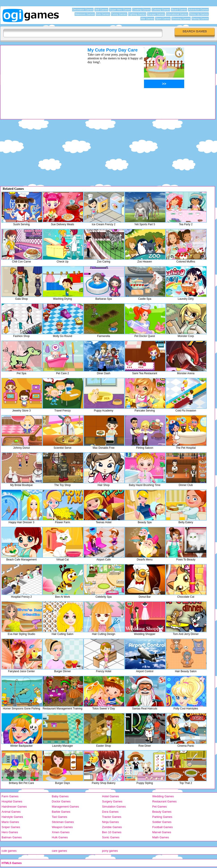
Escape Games (156, 14)
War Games (147, 19)
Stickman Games (63, 822)
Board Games (179, 10)
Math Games (161, 837)
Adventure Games (198, 10)
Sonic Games (111, 837)
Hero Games (10, 832)
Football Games (163, 827)
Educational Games (177, 14)
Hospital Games (12, 801)
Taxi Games (59, 817)
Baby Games (60, 796)
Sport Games (163, 19)
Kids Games (103, 14)
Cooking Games (141, 10)
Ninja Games (110, 822)
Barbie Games (61, 812)
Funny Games (119, 14)
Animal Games (11, 812)
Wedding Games (163, 796)
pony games (110, 851)
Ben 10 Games (112, 832)
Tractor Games (112, 817)
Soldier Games (162, 822)
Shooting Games (181, 19)
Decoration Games (83, 10)
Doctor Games (61, 801)
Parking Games (162, 817)
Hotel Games (111, 796)
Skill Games (101, 10)
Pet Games (160, 807)
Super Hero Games (120, 10)
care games (59, 851)
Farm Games (10, 796)
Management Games (65, 807)
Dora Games (110, 812)
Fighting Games (137, 14)
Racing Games (200, 19)
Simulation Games (114, 807)
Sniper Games (11, 827)
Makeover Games (85, 14)
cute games (9, 851)
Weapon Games (62, 827)
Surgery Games (112, 801)
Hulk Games (60, 837)
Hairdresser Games (14, 807)
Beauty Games (162, 812)
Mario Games (10, 822)
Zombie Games (112, 827)
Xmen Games (61, 832)
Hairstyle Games (12, 817)
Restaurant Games (164, 801)
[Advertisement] (38, 79)
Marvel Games (162, 832)
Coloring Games (161, 10)
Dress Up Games (199, 14)
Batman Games (12, 837)
